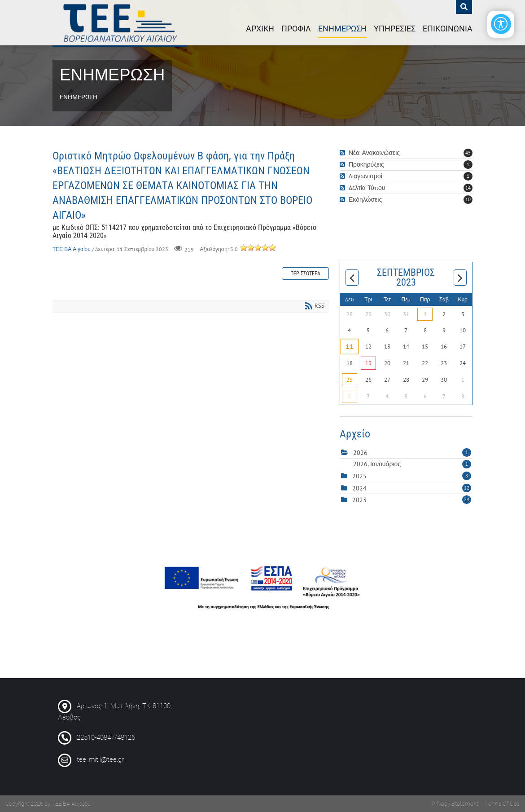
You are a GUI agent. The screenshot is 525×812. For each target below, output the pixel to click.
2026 (360, 453)
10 (468, 199)
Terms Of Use (502, 804)
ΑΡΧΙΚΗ (260, 29)
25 (350, 380)
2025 (359, 476)
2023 (359, 500)
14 (468, 188)
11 (349, 347)
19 (368, 363)
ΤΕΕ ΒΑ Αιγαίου (72, 249)
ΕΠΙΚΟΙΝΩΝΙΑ (448, 29)
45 (468, 153)
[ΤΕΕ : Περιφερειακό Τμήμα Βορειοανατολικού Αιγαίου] (120, 23)
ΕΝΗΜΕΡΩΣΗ (342, 29)
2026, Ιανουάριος (412, 464)
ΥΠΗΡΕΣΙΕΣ (395, 29)
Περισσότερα (305, 274)
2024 (359, 488)
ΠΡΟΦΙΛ (296, 29)
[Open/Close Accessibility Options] (501, 24)
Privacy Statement (455, 804)
